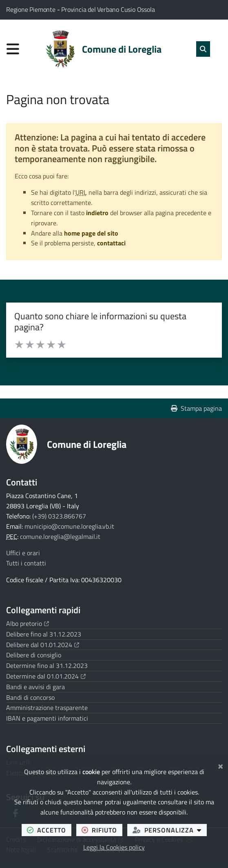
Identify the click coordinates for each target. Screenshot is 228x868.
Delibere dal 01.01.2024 (43, 645)
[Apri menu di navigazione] (13, 49)
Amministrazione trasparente (47, 708)
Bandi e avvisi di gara (35, 687)
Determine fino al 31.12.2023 (47, 665)
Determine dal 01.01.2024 (46, 676)
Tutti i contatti (26, 563)
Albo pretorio (28, 623)
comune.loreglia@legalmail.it (60, 536)
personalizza (170, 830)
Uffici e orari (23, 553)
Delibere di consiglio (34, 655)
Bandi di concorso (30, 697)
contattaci (111, 243)
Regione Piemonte (32, 9)
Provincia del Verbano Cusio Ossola (108, 9)
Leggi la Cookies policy (114, 847)
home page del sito (91, 233)
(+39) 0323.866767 (59, 516)
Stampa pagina (196, 408)
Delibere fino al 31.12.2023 (44, 634)
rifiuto (102, 830)
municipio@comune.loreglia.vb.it (69, 526)
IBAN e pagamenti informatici (47, 718)
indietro (97, 213)
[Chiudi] (220, 765)
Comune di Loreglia (87, 444)
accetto (49, 830)
